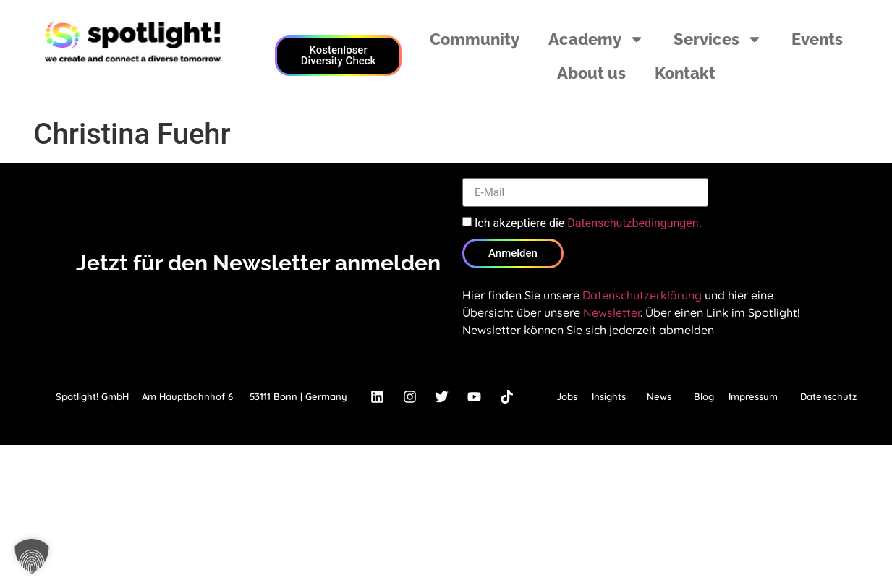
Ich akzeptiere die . (588, 223)
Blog (704, 396)
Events (817, 39)
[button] (32, 556)
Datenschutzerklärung (642, 295)
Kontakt (685, 73)
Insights (609, 396)
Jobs (567, 396)
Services (718, 39)
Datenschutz (828, 396)
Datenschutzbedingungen (633, 223)
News (659, 396)
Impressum (753, 396)
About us (591, 73)
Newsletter (612, 312)
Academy (596, 39)
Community (475, 39)
